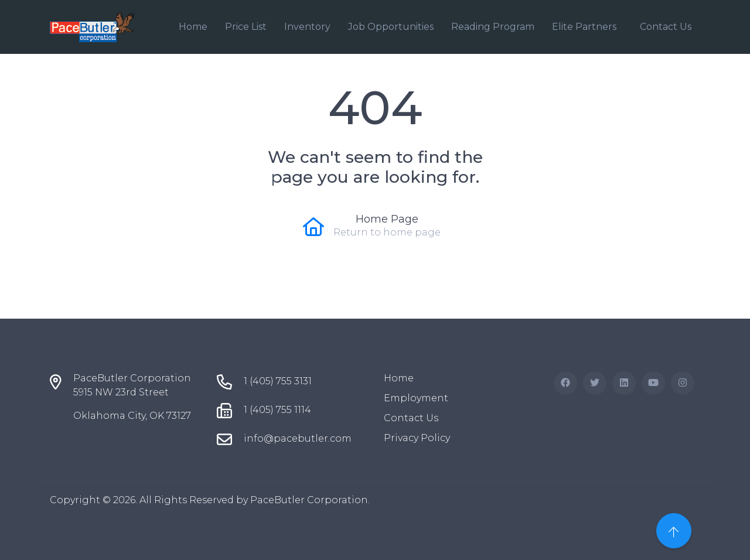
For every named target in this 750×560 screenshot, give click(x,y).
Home (193, 27)
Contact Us (666, 27)
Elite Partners (584, 27)
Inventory (307, 27)
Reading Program (493, 27)
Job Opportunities (391, 27)
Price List (246, 27)
